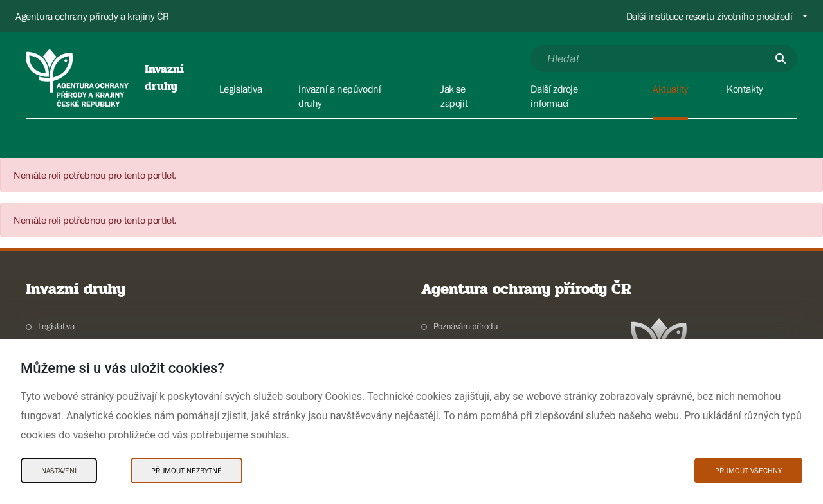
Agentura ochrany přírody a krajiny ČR (92, 16)
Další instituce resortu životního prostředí (710, 16)
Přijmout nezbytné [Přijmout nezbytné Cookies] (186, 471)
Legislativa (56, 326)
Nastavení (59, 471)
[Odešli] (781, 59)
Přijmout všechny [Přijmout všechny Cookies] (748, 471)
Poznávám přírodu (466, 326)
